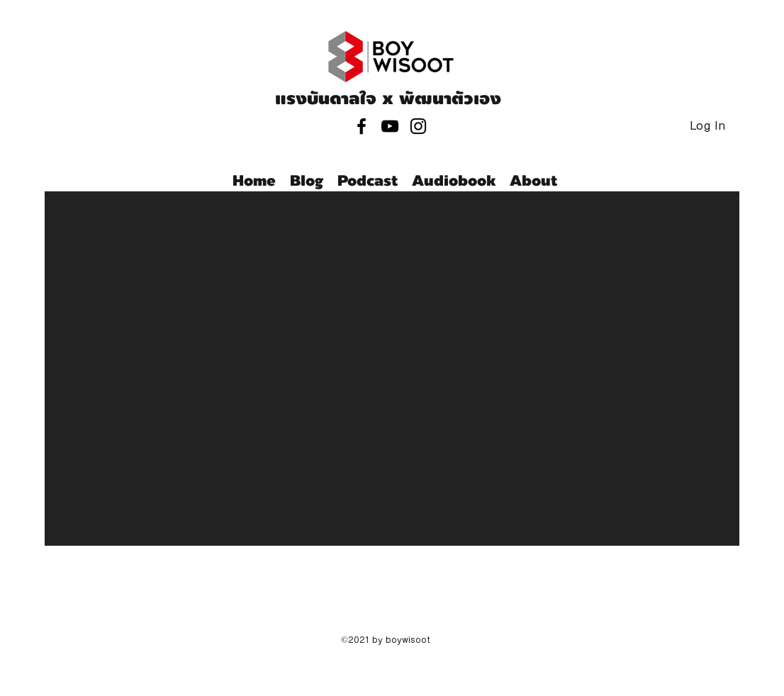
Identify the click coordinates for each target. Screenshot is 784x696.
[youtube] (390, 126)
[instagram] (418, 126)
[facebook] (362, 126)
